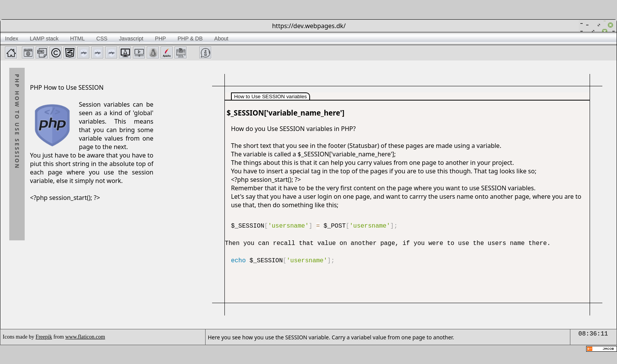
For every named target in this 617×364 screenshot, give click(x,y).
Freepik (44, 337)
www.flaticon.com (85, 337)
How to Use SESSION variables (271, 96)
